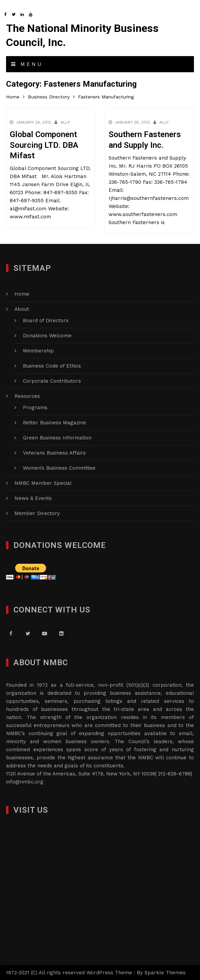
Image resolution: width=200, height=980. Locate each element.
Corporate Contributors (52, 381)
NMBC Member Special (43, 483)
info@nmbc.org (25, 782)
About (22, 309)
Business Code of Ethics (52, 366)
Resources (27, 396)
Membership (38, 351)
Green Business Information (57, 438)
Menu (27, 64)
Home (22, 294)
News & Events (33, 498)
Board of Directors (46, 321)
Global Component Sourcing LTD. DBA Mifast (44, 145)
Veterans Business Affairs (54, 453)
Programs (35, 408)
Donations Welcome (47, 336)
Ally (65, 122)
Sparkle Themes (165, 973)
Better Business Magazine (54, 423)
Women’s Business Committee (59, 468)
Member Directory (37, 513)
